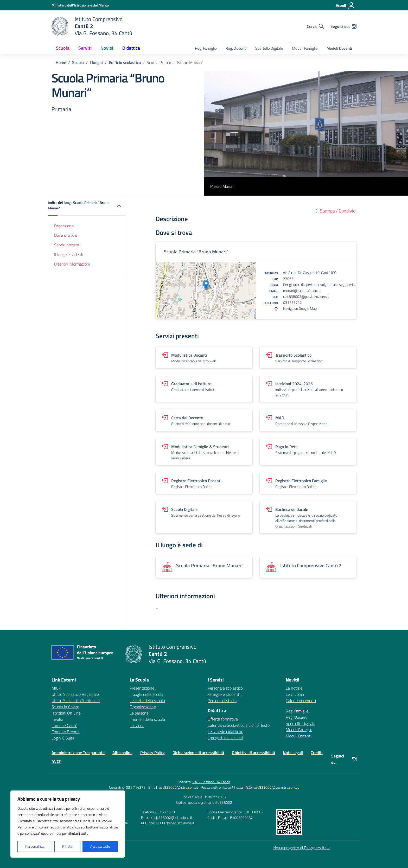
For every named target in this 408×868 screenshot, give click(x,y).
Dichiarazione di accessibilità (198, 753)
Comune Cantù (64, 725)
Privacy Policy (152, 753)
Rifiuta (67, 846)
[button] (87, 206)
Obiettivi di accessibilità (253, 753)
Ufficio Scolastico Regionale (75, 694)
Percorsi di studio (222, 700)
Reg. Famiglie (206, 48)
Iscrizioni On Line (66, 713)
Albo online (122, 753)
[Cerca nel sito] (315, 26)
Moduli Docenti (339, 48)
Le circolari (295, 694)
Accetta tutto (100, 846)
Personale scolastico (225, 688)
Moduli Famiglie (305, 48)
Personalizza (35, 846)
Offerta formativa (223, 719)
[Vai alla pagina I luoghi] (96, 62)
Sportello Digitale (269, 48)
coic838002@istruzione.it (178, 787)
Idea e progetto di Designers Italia (302, 848)
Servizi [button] (85, 48)
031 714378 (136, 787)
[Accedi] (345, 5)
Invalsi (57, 719)
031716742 (292, 302)
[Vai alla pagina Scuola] (78, 62)
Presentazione (142, 688)
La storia (137, 725)
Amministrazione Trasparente (78, 753)
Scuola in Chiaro (65, 707)
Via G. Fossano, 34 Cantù (211, 782)
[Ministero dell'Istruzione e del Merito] (80, 5)
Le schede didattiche (225, 731)
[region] (68, 824)
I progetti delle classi (225, 738)
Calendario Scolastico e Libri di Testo (239, 725)
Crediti (317, 753)
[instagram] (354, 26)
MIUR (56, 688)
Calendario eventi (301, 700)
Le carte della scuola (147, 700)
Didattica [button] (131, 48)
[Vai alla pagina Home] (61, 62)
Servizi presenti (67, 245)
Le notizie (294, 688)
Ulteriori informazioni (72, 264)
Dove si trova (65, 235)
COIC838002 (222, 802)
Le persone (139, 713)
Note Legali (293, 753)
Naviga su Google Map (300, 308)
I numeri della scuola (147, 719)
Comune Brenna (66, 732)
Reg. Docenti (236, 48)
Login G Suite (63, 738)
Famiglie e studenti (224, 694)
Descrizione (64, 226)
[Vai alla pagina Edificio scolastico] (125, 62)
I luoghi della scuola (146, 694)
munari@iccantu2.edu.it (301, 290)
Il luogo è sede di (68, 254)
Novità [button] (107, 48)
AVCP (56, 761)
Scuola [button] (63, 48)
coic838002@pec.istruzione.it (306, 296)
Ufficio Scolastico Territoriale (76, 700)
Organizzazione (143, 707)
